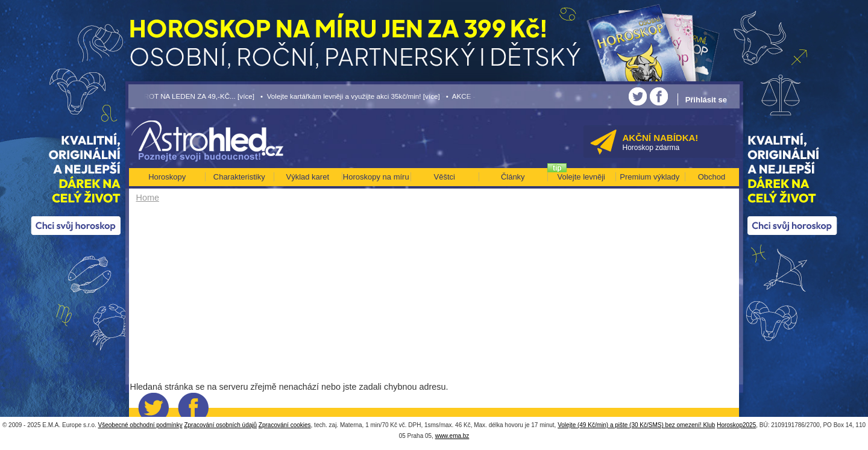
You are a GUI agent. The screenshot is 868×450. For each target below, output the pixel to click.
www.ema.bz (452, 436)
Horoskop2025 (736, 425)
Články (513, 177)
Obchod (712, 177)
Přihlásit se (706, 100)
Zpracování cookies (285, 425)
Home (148, 198)
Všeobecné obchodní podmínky (140, 425)
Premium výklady (649, 177)
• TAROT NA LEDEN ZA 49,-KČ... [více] (192, 96)
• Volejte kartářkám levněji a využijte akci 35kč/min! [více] (350, 96)
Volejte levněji (582, 177)
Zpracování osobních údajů (220, 425)
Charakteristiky (239, 177)
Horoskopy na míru (376, 177)
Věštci (445, 177)
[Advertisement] (342, 296)
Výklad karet (307, 177)
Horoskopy (167, 177)
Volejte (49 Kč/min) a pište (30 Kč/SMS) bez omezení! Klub (636, 425)
